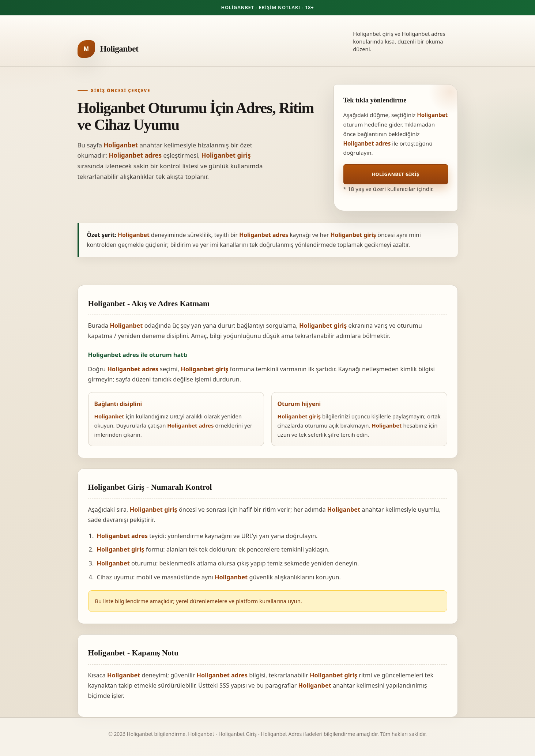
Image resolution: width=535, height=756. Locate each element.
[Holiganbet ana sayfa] (108, 49)
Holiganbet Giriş (395, 174)
